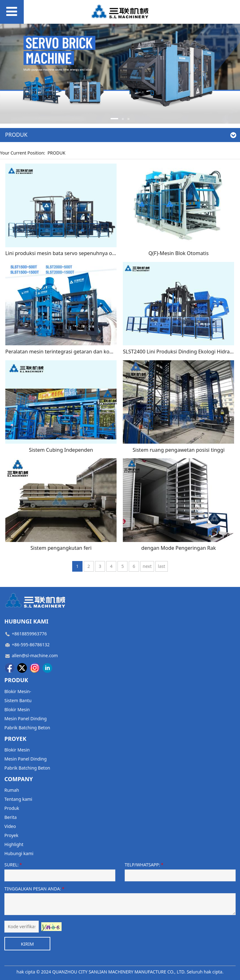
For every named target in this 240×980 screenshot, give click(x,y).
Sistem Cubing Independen (61, 450)
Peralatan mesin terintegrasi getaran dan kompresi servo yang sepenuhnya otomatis (105, 352)
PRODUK (56, 153)
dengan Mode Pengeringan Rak (179, 548)
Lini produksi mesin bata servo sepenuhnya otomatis (68, 253)
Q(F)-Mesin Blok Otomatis (179, 253)
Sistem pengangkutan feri (61, 548)
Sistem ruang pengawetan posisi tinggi (178, 450)
